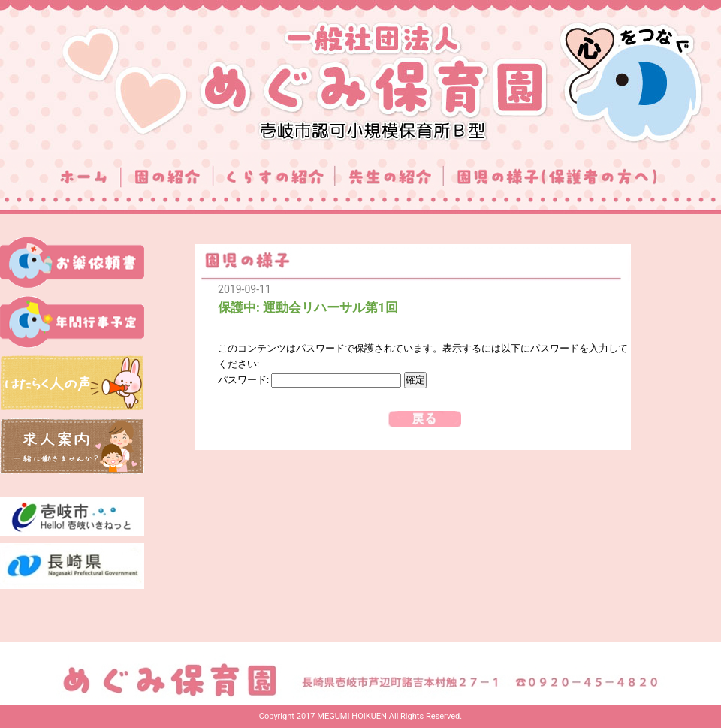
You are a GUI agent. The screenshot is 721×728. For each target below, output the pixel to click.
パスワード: (309, 380)
